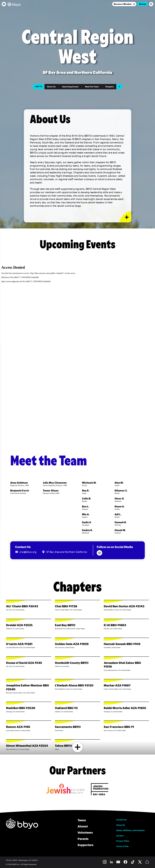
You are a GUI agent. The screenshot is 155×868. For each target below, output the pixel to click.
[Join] (124, 4)
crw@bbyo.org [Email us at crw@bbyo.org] (28, 552)
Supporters (85, 845)
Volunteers (85, 832)
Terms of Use (122, 846)
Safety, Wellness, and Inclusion (131, 830)
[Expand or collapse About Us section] (125, 217)
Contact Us (121, 820)
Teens (82, 820)
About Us (51, 87)
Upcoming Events (70, 87)
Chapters (110, 87)
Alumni (83, 826)
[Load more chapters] (77, 747)
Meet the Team (92, 87)
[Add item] (120, 87)
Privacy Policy (123, 841)
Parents (83, 839)
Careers (120, 836)
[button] (4, 4)
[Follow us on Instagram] (99, 553)
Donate (143, 4)
